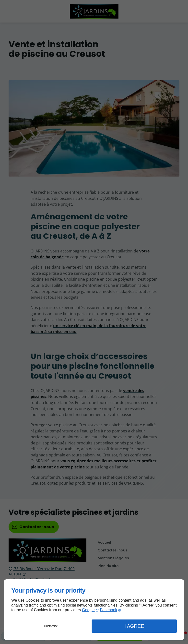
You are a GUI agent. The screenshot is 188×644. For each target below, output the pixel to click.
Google (88, 610)
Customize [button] (51, 626)
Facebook (108, 610)
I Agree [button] (134, 626)
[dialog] (94, 610)
